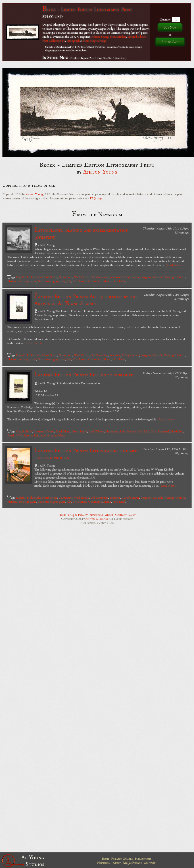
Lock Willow (96, 431)
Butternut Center (44, 431)
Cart (132, 515)
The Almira (80, 281)
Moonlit (158, 277)
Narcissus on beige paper (22, 281)
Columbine (95, 281)
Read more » (174, 265)
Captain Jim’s (24, 431)
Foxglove (146, 277)
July (69, 281)
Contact (121, 515)
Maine (107, 281)
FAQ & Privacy (78, 515)
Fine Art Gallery (122, 859)
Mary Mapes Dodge (95, 41)
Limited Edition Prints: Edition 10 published (84, 375)
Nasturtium (66, 277)
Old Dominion (99, 277)
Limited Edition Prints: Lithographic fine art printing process (86, 454)
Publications (143, 859)
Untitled (180, 277)
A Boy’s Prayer (130, 277)
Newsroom (96, 515)
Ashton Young (100, 37)
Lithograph (73, 41)
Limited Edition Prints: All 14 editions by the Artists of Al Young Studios (86, 300)
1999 (19, 435)
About (109, 515)
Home (62, 515)
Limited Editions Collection (40, 435)
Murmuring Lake (116, 431)
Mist (147, 431)
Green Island (79, 431)
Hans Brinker (118, 37)
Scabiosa (115, 277)
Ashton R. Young (97, 519)
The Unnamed (160, 431)
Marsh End (177, 431)
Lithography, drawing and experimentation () (81, 233)
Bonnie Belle (135, 431)
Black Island (63, 431)
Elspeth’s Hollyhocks (28, 277)
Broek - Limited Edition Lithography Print (87, 9)
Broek (11, 435)
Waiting (169, 277)
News (62, 435)
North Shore (50, 277)
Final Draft (119, 281)
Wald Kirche (81, 277)
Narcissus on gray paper (51, 281)
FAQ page (96, 198)
